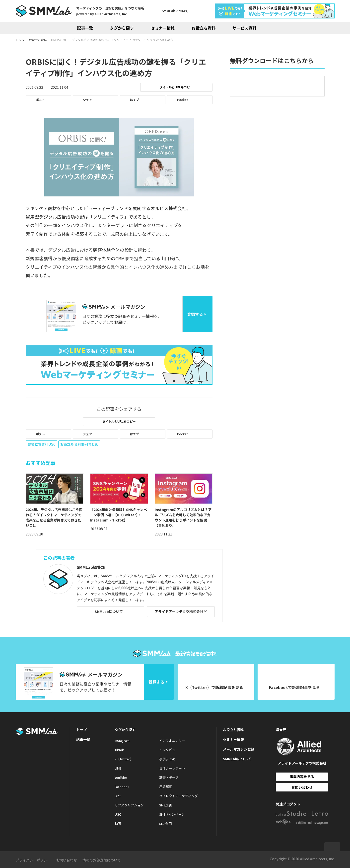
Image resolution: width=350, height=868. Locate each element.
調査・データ (169, 777)
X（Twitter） (124, 759)
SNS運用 (166, 824)
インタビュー (169, 750)
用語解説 (166, 787)
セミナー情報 (163, 28)
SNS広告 (166, 805)
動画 (118, 824)
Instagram (122, 740)
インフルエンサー (172, 740)
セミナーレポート (172, 768)
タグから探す (122, 28)
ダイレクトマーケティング (178, 796)
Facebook (122, 787)
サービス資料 (244, 28)
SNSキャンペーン (172, 814)
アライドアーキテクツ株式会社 (179, 611)
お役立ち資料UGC (41, 444)
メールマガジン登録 (239, 749)
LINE (118, 768)
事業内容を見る (302, 777)
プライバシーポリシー (33, 860)
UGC (118, 814)
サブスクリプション (129, 805)
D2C (118, 796)
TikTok (119, 750)
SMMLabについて (175, 11)
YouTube (121, 777)
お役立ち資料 (204, 28)
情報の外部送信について (102, 860)
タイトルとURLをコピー (176, 87)
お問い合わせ (302, 787)
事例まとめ (167, 759)
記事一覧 (85, 28)
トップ (81, 730)
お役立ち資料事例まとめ (79, 444)
